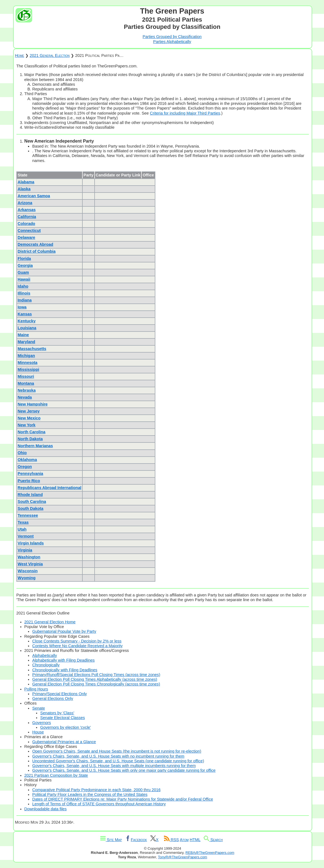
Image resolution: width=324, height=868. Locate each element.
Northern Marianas (35, 446)
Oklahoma (27, 460)
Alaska (24, 189)
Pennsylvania (31, 474)
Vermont (26, 536)
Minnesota (28, 363)
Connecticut (29, 231)
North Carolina (32, 432)
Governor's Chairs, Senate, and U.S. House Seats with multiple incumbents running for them (114, 766)
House (38, 732)
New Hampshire (33, 404)
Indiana (25, 300)
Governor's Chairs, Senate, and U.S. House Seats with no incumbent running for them (108, 756)
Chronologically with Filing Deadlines (65, 670)
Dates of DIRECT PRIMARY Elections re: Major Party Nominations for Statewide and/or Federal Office (123, 799)
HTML (195, 840)
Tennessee (28, 515)
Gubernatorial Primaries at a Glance (64, 742)
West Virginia (30, 564)
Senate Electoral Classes (63, 718)
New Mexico (29, 418)
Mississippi (29, 370)
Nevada (25, 397)
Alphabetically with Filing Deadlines (63, 660)
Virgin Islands (31, 543)
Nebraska (27, 390)
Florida (24, 259)
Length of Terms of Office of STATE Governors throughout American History (99, 804)
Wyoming (27, 578)
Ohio (22, 453)
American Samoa (34, 196)
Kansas (25, 314)
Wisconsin (28, 571)
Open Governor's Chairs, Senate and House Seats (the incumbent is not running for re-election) (117, 751)
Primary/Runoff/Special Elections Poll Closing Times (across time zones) (96, 675)
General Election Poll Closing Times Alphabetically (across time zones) (95, 679)
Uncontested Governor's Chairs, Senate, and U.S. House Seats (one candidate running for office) (118, 761)
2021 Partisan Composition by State (56, 775)
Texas (23, 522)
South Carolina (32, 502)
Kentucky (27, 321)
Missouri (26, 376)
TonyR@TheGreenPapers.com (182, 857)
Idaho (23, 286)
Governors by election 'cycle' (65, 727)
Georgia (25, 265)
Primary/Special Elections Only (60, 694)
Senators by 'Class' (57, 713)
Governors (41, 723)
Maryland (26, 342)
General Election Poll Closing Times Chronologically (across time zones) (96, 684)
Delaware (26, 237)
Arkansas (27, 210)
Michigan (26, 356)
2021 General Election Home (50, 622)
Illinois (24, 293)
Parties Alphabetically (172, 42)
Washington (29, 557)
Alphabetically (45, 656)
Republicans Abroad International (50, 488)
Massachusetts (32, 349)
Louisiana (27, 328)
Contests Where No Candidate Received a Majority (77, 646)
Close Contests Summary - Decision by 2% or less (77, 641)
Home (20, 55)
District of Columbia (37, 251)
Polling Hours (36, 689)
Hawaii (24, 279)
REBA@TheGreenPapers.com (210, 853)
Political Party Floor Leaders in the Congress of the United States (90, 794)
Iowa (22, 307)
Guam (23, 272)
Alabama (26, 182)
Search (213, 840)
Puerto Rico (29, 481)
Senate (39, 708)
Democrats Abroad (36, 244)
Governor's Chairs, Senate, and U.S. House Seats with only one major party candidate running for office (124, 770)
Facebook (136, 840)
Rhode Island (30, 495)
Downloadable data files (46, 809)
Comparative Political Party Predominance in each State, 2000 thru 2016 (96, 790)
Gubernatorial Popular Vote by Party (64, 631)
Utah (22, 529)
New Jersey (29, 411)
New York (27, 425)
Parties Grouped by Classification (172, 37)
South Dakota (31, 508)
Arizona (25, 203)
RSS (171, 840)
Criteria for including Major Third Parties (185, 113)
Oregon (25, 467)
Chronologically (46, 665)
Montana (26, 383)
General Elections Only (53, 699)
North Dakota (30, 439)
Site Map (111, 840)
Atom (184, 840)
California (27, 217)
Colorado (26, 224)
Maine (23, 335)
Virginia (25, 550)
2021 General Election (50, 55)
